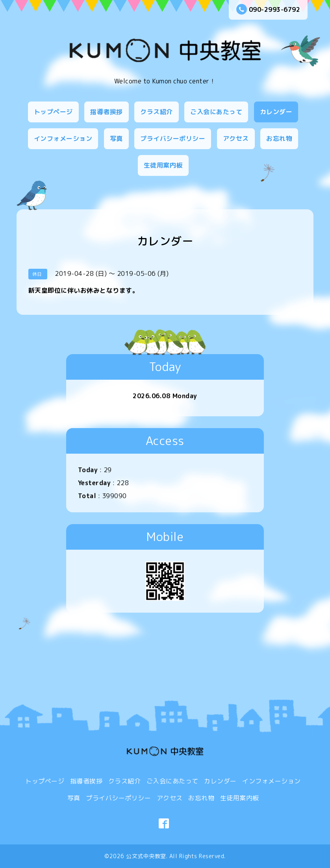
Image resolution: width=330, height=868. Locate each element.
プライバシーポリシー (173, 139)
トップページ (53, 112)
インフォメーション (63, 139)
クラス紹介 (157, 112)
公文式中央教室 (146, 856)
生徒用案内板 (163, 165)
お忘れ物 (279, 139)
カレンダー (276, 112)
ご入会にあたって (216, 112)
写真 (116, 139)
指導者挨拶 (107, 112)
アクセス (236, 139)
